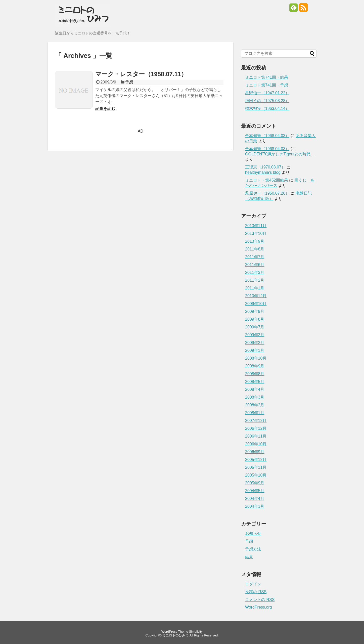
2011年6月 (255, 265)
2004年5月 (255, 491)
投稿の (256, 592)
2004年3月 (255, 506)
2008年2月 (255, 405)
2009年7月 (255, 327)
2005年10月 (256, 475)
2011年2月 (255, 280)
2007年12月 (256, 421)
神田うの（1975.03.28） (267, 101)
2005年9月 (255, 483)
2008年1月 (255, 413)
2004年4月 (255, 499)
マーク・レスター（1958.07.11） (141, 74)
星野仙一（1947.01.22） (267, 93)
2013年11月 (256, 226)
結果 (249, 557)
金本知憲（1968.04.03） (267, 136)
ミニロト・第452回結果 (267, 180)
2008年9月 (255, 366)
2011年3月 (255, 272)
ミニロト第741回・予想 (267, 85)
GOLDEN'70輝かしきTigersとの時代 (280, 154)
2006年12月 (256, 428)
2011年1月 (255, 288)
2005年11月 (256, 467)
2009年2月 (255, 343)
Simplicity (196, 632)
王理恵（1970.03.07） (265, 167)
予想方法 (253, 549)
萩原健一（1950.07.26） (267, 193)
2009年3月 (255, 335)
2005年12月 (256, 460)
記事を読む (105, 109)
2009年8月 (255, 319)
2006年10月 (256, 444)
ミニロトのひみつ (175, 635)
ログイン (253, 584)
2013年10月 (256, 233)
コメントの (260, 600)
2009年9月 (255, 311)
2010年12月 (256, 296)
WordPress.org (258, 607)
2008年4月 (255, 389)
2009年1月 (255, 350)
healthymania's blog (263, 172)
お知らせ (253, 533)
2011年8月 (255, 249)
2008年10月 (256, 358)
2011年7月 (255, 257)
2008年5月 (255, 382)
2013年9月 (255, 241)
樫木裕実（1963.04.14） (267, 109)
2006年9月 (255, 452)
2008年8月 (255, 374)
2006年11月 (256, 436)
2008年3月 (255, 397)
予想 (129, 82)
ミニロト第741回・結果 (267, 77)
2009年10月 (256, 304)
